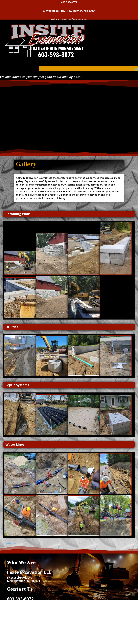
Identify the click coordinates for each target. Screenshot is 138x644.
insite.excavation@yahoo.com (29, 604)
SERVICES (13, 631)
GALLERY (13, 635)
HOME (11, 628)
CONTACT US (10, 544)
